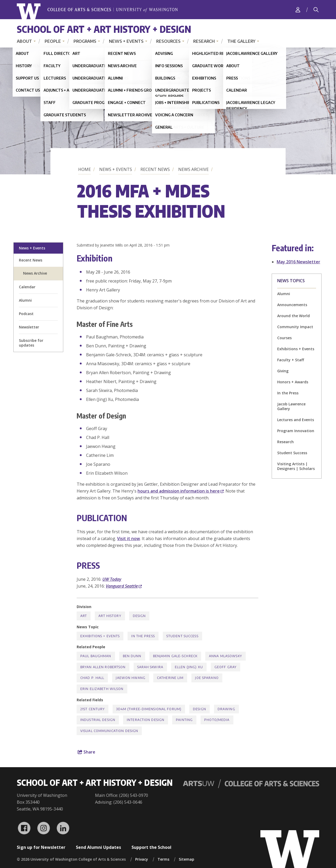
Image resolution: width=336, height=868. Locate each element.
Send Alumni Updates (98, 847)
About (24, 41)
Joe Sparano (207, 678)
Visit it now (128, 538)
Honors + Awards (293, 382)
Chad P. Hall (92, 678)
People (53, 41)
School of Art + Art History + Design (104, 29)
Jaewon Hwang (130, 678)
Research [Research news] (285, 442)
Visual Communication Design (109, 731)
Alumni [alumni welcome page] (25, 300)
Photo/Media (217, 720)
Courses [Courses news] (284, 338)
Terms (163, 859)
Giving (283, 371)
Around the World (293, 316)
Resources (168, 41)
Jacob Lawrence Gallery (291, 406)
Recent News (155, 169)
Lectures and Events (296, 420)
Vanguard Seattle (124, 586)
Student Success (292, 453)
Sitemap (187, 859)
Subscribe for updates (31, 343)
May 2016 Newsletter (298, 262)
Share (86, 752)
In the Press (288, 393)
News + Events (126, 41)
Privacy (142, 859)
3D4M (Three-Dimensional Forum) (149, 709)
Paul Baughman (96, 656)
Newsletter (29, 327)
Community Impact (295, 327)
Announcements (292, 305)
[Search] (316, 10)
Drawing (226, 709)
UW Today (112, 579)
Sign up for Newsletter (41, 847)
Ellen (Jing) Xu (189, 667)
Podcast (26, 314)
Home (85, 169)
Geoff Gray (225, 667)
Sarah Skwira (150, 667)
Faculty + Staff (291, 360)
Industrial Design (98, 720)
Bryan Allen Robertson (103, 667)
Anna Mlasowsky (225, 656)
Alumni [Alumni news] (284, 294)
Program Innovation (296, 431)
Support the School (151, 847)
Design (139, 616)
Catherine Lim (170, 678)
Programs (85, 41)
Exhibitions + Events (296, 349)
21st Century (93, 709)
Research (204, 41)
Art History (110, 616)
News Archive (193, 169)
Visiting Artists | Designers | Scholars (296, 466)
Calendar (27, 287)
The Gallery (241, 41)
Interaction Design (146, 720)
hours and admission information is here (181, 491)
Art (84, 616)
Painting (184, 720)
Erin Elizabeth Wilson (102, 689)
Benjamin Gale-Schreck (175, 656)
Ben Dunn (132, 656)
